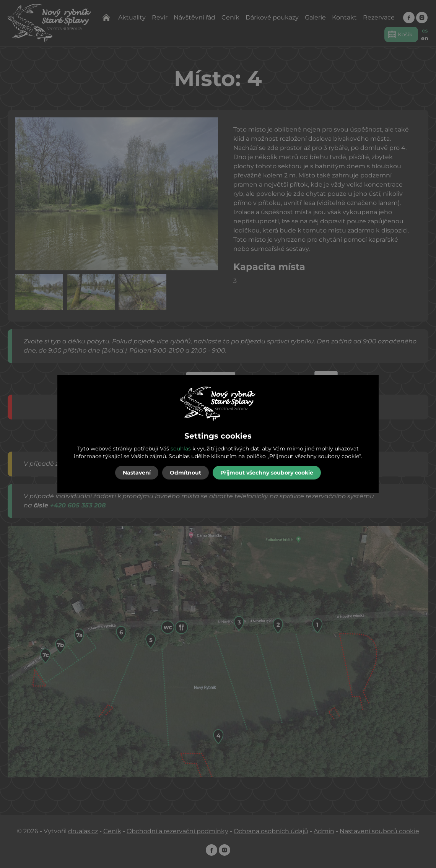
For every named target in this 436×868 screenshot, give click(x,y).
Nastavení (137, 473)
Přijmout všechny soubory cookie (267, 473)
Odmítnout (185, 473)
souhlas (181, 449)
